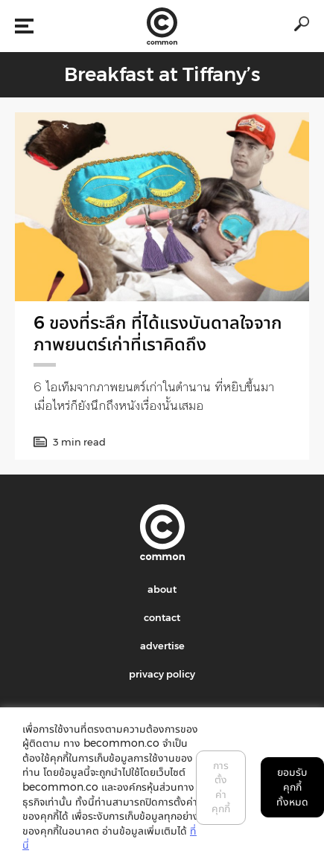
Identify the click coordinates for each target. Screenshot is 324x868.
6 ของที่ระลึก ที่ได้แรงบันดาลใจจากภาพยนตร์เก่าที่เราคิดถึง (158, 333)
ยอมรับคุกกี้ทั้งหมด (292, 787)
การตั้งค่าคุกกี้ (221, 787)
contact (162, 617)
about (162, 589)
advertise (162, 646)
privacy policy (162, 674)
